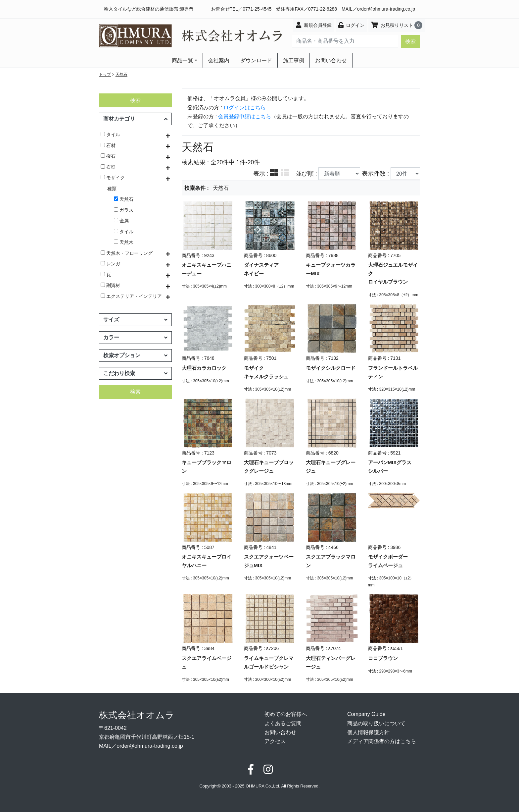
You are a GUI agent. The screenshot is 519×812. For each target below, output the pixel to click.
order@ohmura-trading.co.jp (386, 9)
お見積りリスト (397, 25)
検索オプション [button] (135, 355)
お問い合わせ (331, 60)
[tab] (274, 174)
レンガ (110, 264)
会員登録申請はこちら (245, 116)
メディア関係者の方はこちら (382, 741)
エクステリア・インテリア (131, 296)
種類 (112, 189)
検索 (410, 41)
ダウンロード (256, 60)
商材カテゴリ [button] (135, 119)
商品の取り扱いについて (376, 723)
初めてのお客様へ (286, 714)
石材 (108, 145)
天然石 (121, 75)
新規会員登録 (314, 25)
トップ (105, 75)
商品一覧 (182, 60)
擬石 (108, 156)
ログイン (352, 25)
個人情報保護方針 (368, 732)
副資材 (110, 285)
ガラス (124, 210)
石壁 (108, 167)
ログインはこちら (245, 108)
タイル (110, 135)
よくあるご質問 (283, 723)
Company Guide (366, 714)
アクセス (275, 741)
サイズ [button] (135, 320)
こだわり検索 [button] (135, 373)
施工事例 (294, 60)
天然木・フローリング (127, 253)
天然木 (124, 242)
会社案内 (219, 60)
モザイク (113, 178)
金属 (121, 221)
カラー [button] (135, 337)
